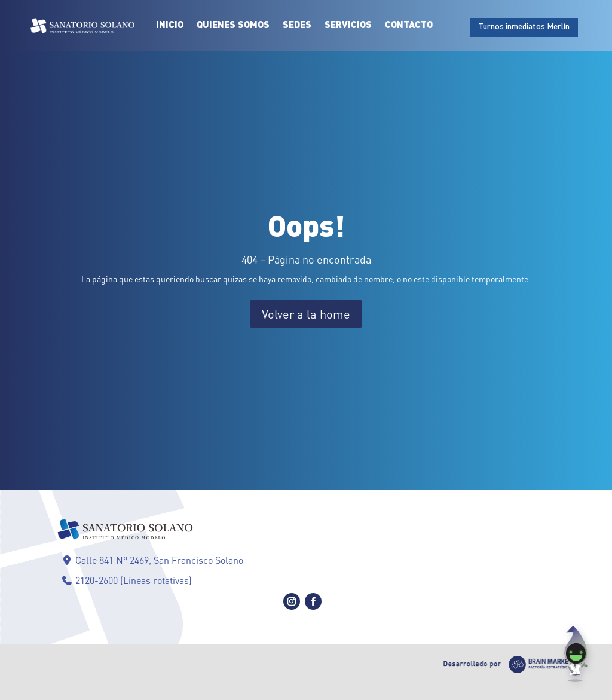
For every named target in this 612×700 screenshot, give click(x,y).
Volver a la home (306, 314)
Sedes (297, 26)
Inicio (170, 26)
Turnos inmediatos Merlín (524, 27)
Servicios (348, 26)
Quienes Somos (233, 26)
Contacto (409, 26)
